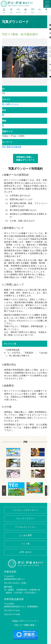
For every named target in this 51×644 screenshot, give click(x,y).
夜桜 (9, 147)
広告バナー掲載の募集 (26, 625)
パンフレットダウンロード (25, 510)
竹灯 (4, 147)
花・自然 (6, 104)
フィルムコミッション (25, 527)
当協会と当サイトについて (25, 621)
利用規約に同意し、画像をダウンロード (25, 158)
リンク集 (25, 544)
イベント (15, 104)
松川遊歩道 (16, 147)
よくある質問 (25, 535)
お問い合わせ (25, 552)
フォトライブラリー (25, 519)
